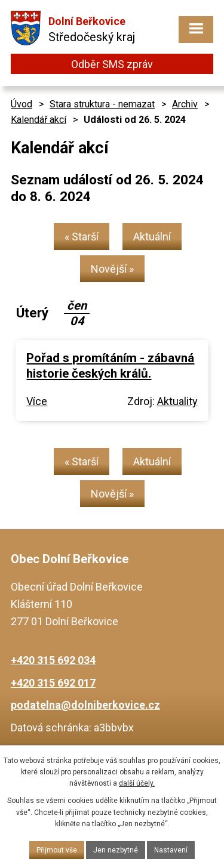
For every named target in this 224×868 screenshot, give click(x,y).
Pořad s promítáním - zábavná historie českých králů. (110, 366)
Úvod (22, 104)
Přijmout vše (57, 850)
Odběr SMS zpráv (112, 64)
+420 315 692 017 (53, 683)
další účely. (137, 783)
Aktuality (177, 401)
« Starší (82, 237)
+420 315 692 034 (53, 660)
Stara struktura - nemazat (102, 104)
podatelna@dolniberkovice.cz (85, 705)
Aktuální (152, 237)
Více (37, 401)
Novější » (112, 269)
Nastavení (171, 850)
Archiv (185, 104)
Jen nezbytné (116, 850)
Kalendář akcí (39, 120)
